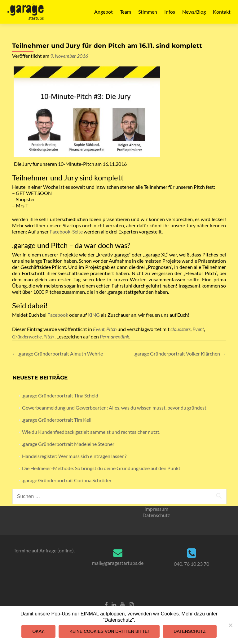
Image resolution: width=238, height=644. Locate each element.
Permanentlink (115, 336)
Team (126, 12)
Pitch (111, 329)
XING (94, 315)
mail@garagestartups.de (118, 563)
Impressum (156, 509)
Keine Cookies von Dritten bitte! (109, 631)
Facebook (58, 315)
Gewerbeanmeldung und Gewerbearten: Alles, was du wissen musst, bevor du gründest (114, 408)
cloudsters (181, 329)
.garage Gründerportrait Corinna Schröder (67, 480)
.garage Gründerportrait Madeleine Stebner (68, 444)
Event (99, 329)
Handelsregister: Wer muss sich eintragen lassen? (74, 456)
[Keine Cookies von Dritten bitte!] (230, 625)
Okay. (38, 631)
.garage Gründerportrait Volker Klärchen (180, 354)
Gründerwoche (27, 336)
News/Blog (194, 12)
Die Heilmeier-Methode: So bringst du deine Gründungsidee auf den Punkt (101, 468)
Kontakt (222, 12)
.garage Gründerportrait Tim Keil (57, 420)
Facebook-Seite (66, 231)
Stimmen (148, 12)
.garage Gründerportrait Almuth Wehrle (57, 354)
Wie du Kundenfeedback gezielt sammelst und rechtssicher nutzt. (91, 432)
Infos (170, 12)
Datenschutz (156, 515)
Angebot (104, 12)
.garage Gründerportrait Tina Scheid (60, 395)
